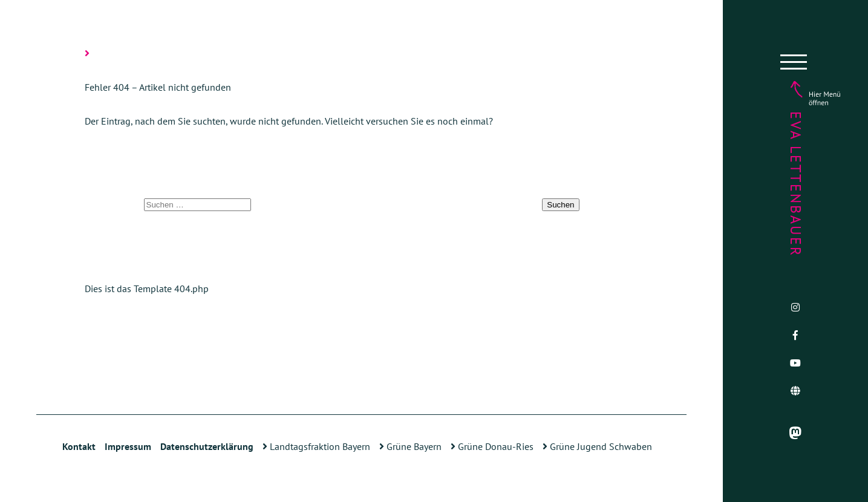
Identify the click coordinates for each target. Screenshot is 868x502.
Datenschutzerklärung (207, 446)
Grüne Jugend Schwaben (597, 446)
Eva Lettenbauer (796, 184)
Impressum (128, 446)
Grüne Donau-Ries (492, 446)
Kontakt (79, 446)
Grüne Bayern (410, 446)
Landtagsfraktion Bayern (316, 446)
